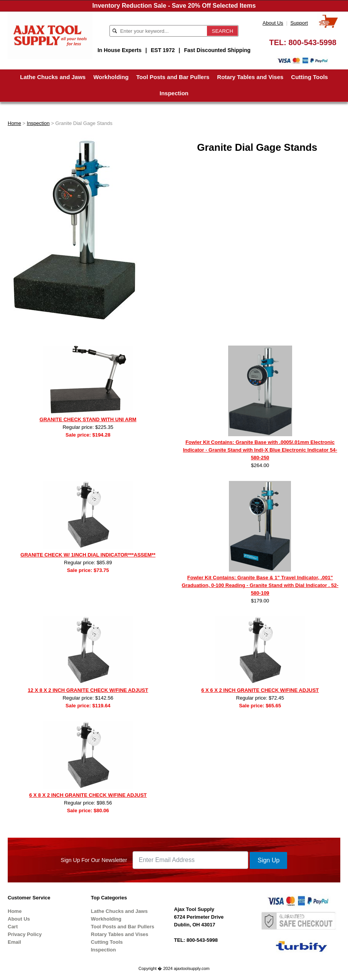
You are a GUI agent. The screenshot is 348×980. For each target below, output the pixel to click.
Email (14, 942)
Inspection (174, 93)
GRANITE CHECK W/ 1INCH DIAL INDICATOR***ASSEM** (88, 555)
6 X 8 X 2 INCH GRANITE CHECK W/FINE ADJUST (88, 795)
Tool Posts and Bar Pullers (173, 77)
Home (14, 123)
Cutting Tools (309, 77)
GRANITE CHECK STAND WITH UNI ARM (88, 419)
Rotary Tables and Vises (250, 77)
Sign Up (268, 860)
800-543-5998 (312, 42)
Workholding (111, 77)
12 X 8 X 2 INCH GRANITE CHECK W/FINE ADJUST (88, 690)
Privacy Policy (25, 934)
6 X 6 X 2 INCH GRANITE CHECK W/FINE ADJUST (260, 690)
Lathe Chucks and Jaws (53, 77)
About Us (273, 23)
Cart (13, 927)
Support (299, 23)
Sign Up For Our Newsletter (94, 860)
